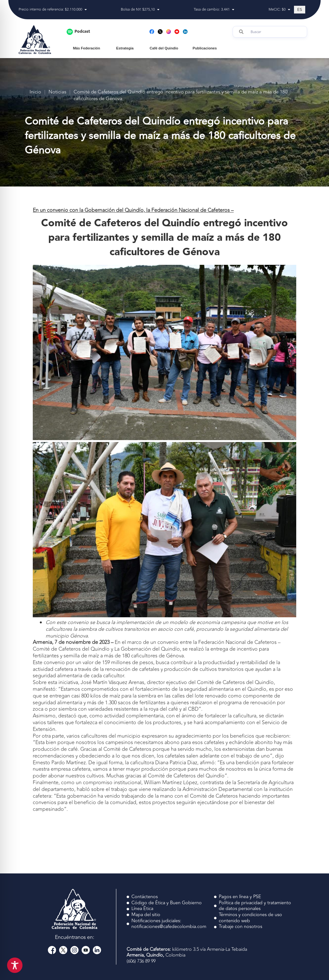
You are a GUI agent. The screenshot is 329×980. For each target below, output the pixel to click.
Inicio (35, 92)
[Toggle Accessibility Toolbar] (15, 965)
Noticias (57, 92)
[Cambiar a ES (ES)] (300, 10)
